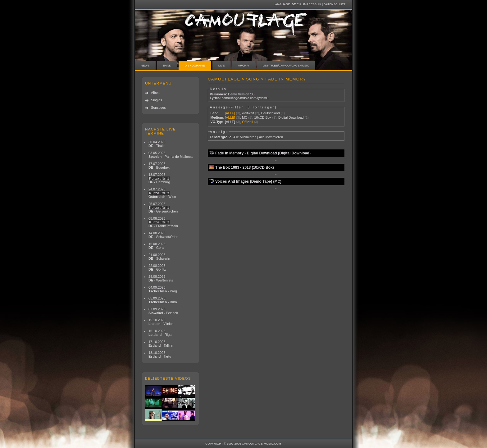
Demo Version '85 (241, 94)
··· (276, 146)
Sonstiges (158, 107)
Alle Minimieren (245, 137)
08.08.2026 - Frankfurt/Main (163, 222)
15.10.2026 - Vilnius (161, 322)
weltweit (248, 113)
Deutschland (270, 113)
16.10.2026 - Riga (160, 333)
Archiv (243, 65)
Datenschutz (335, 4)
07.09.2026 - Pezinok (163, 311)
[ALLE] (230, 113)
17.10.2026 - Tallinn (161, 344)
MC (245, 117)
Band (167, 65)
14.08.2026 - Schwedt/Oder (163, 235)
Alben (155, 93)
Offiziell (247, 122)
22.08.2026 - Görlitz (157, 267)
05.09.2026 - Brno (163, 300)
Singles (157, 100)
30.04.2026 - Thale (157, 144)
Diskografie (195, 65)
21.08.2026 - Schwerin (159, 257)
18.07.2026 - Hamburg (159, 178)
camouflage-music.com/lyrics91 (245, 98)
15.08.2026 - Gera (157, 246)
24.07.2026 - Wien (162, 193)
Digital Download (291, 117)
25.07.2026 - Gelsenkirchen (163, 208)
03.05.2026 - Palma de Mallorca (171, 155)
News (145, 65)
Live (222, 65)
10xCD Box (263, 117)
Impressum (312, 4)
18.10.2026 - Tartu (160, 354)
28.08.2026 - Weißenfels (161, 278)
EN (299, 4)
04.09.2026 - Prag (163, 289)
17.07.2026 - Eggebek (159, 166)
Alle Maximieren (271, 137)
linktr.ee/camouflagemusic (286, 65)
